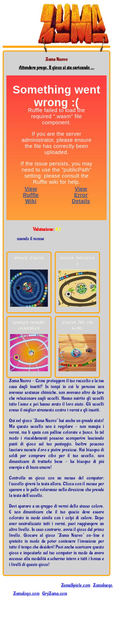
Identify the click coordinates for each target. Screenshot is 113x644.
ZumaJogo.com (26, 594)
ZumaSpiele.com (76, 585)
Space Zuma (29, 258)
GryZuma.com (55, 594)
